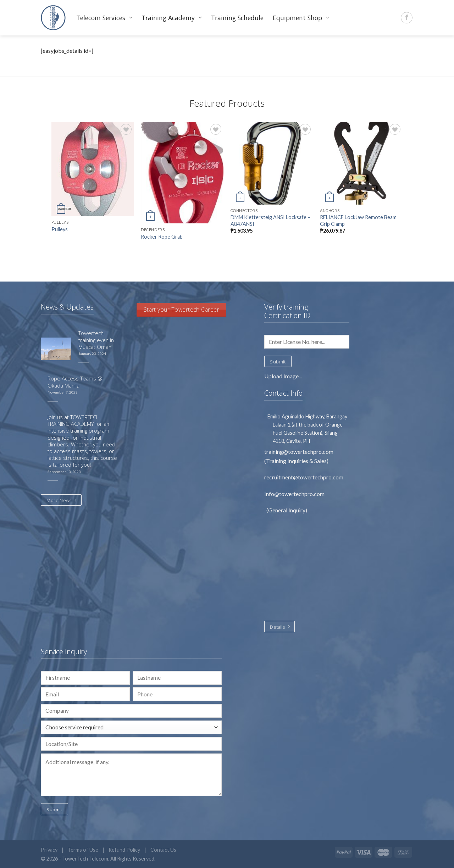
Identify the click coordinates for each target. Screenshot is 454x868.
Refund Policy (124, 850)
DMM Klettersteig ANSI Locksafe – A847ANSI (270, 221)
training (274, 452)
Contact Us (163, 850)
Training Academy (172, 18)
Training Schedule (237, 18)
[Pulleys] (93, 169)
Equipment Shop (301, 18)
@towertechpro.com (308, 452)
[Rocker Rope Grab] (182, 173)
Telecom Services (104, 18)
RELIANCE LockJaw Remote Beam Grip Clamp (358, 221)
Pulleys (60, 229)
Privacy (49, 850)
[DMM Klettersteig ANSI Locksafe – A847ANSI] (272, 163)
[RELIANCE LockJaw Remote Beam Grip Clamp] (361, 163)
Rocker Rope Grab (162, 237)
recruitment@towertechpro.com (304, 477)
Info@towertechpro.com (295, 494)
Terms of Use (83, 850)
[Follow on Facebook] (407, 18)
